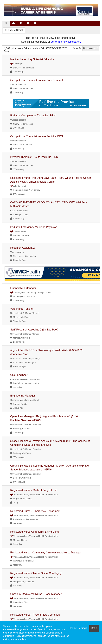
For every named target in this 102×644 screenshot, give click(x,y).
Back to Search (14, 30)
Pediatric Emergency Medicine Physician (34, 227)
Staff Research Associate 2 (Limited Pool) (34, 330)
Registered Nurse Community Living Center (35, 532)
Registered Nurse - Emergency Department (35, 511)
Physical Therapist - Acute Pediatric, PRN (34, 157)
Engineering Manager (23, 396)
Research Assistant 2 (22, 248)
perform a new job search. (66, 42)
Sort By (77, 49)
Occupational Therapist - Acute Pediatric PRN (36, 136)
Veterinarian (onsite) (22, 309)
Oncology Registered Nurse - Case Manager (36, 594)
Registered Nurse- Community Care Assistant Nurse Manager (46, 553)
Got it (94, 628)
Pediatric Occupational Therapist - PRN (33, 116)
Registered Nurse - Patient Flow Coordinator (36, 615)
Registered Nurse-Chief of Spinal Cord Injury (36, 573)
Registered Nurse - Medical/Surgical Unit (34, 490)
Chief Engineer (19, 375)
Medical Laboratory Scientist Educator (32, 59)
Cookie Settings (78, 628)
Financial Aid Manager (23, 288)
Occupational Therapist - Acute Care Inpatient (36, 80)
